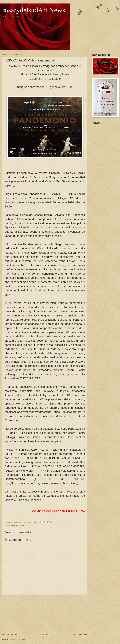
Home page (45, 635)
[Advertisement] (45, 614)
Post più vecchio (80, 635)
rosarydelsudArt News (34, 10)
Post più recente (10, 635)
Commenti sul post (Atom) (18, 639)
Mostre (18, 525)
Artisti (13, 525)
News (23, 525)
